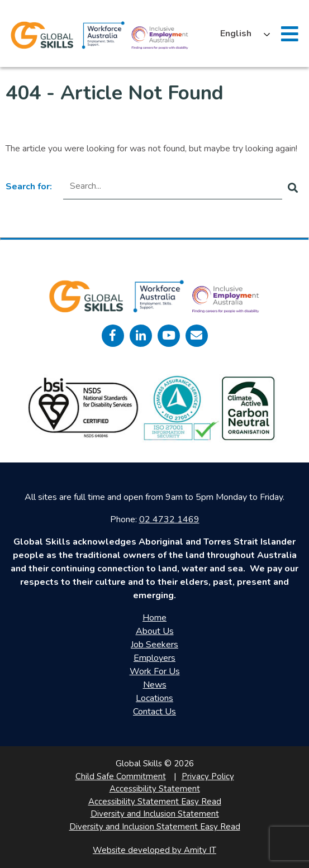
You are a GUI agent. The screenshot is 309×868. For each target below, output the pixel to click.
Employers (154, 658)
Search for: (29, 187)
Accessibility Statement (155, 789)
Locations (154, 698)
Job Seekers (154, 645)
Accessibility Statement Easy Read (155, 802)
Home (154, 618)
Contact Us (154, 712)
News (155, 685)
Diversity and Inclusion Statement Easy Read (155, 827)
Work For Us (155, 671)
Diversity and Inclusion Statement (155, 814)
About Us (155, 631)
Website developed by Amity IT (154, 850)
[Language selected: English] (242, 34)
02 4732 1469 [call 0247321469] (169, 519)
